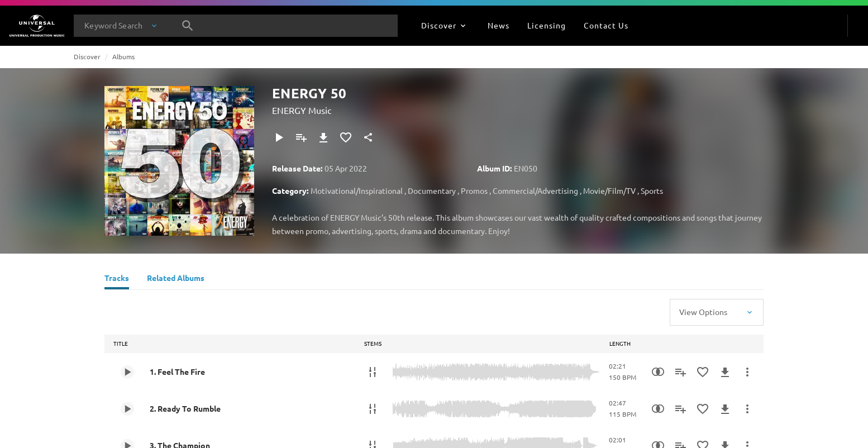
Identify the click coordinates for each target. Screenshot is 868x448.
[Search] (188, 26)
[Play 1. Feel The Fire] (127, 372)
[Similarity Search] (658, 372)
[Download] (323, 137)
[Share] (368, 137)
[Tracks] (117, 279)
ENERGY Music (302, 110)
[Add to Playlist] (301, 137)
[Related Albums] (176, 279)
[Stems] (373, 372)
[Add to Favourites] (346, 137)
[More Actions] (747, 372)
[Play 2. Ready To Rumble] (127, 409)
